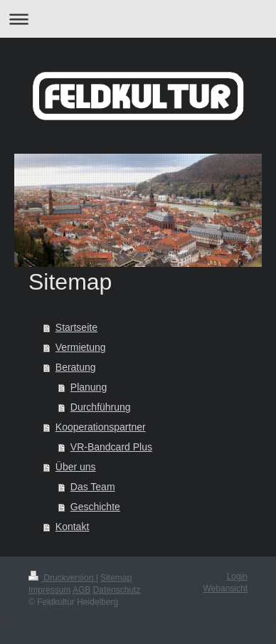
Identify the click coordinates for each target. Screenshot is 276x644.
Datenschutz (117, 590)
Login (237, 576)
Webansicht (225, 588)
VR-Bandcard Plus (111, 447)
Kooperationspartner (101, 427)
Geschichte (95, 507)
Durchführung (101, 407)
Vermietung (81, 347)
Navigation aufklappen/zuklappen (138, 19)
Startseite (76, 327)
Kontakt (72, 527)
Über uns (76, 467)
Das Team (93, 487)
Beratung (76, 367)
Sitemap (116, 578)
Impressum (49, 590)
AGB (81, 590)
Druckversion (62, 578)
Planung (89, 387)
